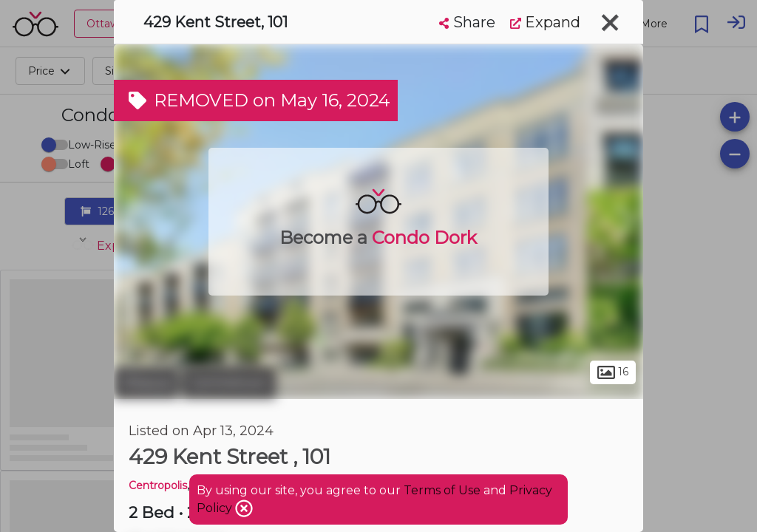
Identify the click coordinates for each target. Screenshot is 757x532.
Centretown (229, 383)
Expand (545, 22)
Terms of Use (442, 490)
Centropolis (158, 485)
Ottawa (146, 383)
